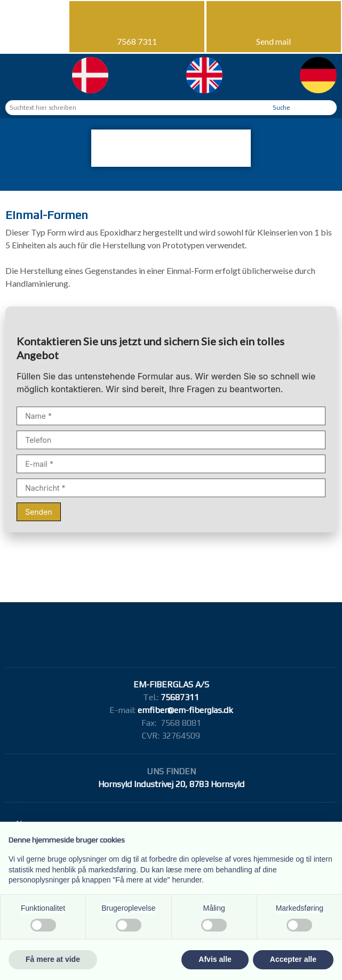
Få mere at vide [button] (53, 959)
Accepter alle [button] (293, 959)
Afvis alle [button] (215, 959)
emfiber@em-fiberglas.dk (185, 710)
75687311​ (180, 697)
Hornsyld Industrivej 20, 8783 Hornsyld (171, 784)
